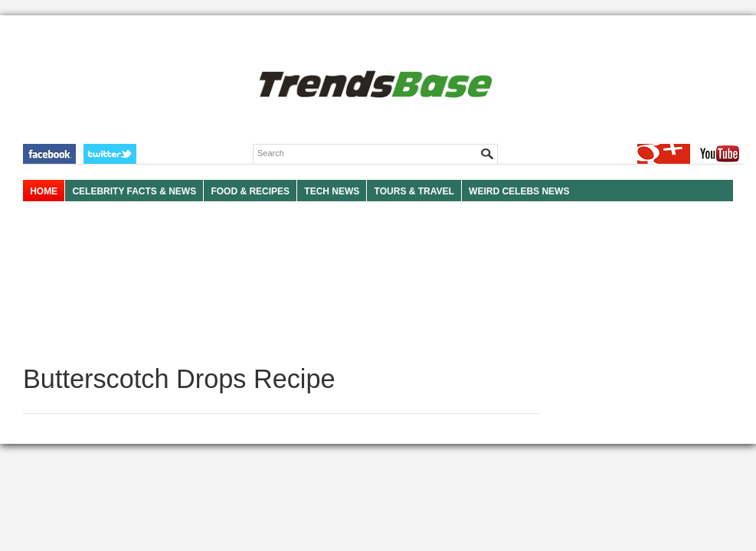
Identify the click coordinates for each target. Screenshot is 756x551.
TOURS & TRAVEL (414, 191)
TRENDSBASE (373, 85)
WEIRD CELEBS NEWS (519, 191)
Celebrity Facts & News (134, 191)
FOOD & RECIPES (250, 191)
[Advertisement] (281, 283)
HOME (44, 191)
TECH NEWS (332, 191)
